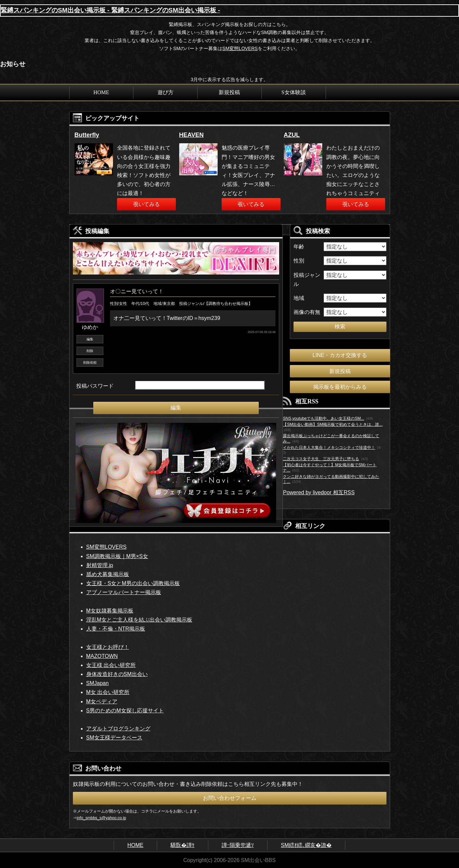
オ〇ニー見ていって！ (137, 291)
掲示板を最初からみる (340, 387)
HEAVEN (192, 135)
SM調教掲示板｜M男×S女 (117, 556)
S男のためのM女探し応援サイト (125, 711)
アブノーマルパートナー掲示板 (124, 592)
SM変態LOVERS (240, 48)
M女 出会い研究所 (108, 692)
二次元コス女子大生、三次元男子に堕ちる (321, 459)
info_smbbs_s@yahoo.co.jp (102, 818)
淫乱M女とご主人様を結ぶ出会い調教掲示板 (139, 620)
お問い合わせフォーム (230, 798)
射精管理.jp (100, 565)
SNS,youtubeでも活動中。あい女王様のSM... (323, 418)
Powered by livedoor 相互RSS (319, 492)
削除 (90, 351)
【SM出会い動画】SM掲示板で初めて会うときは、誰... (333, 424)
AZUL (292, 135)
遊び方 (165, 92)
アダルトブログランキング (118, 729)
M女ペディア (102, 702)
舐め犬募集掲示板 (108, 574)
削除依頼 (90, 363)
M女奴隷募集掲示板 (110, 611)
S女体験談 (294, 92)
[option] (125, 170)
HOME (101, 92)
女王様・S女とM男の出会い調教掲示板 (133, 583)
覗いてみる (146, 204)
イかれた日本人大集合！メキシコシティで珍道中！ (329, 448)
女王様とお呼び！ (108, 647)
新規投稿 (229, 92)
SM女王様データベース (114, 738)
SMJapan (98, 683)
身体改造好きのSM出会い (117, 674)
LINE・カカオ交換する (340, 355)
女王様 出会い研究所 (111, 665)
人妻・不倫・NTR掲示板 (116, 629)
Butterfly (87, 135)
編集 (90, 339)
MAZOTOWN (102, 656)
